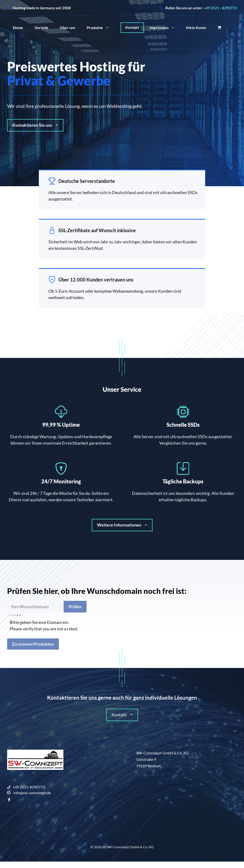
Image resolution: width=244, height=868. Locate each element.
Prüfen (75, 607)
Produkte (101, 28)
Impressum (165, 28)
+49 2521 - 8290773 (220, 8)
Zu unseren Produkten (33, 644)
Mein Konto (196, 28)
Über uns (68, 28)
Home (18, 28)
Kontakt (132, 27)
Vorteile (41, 28)
